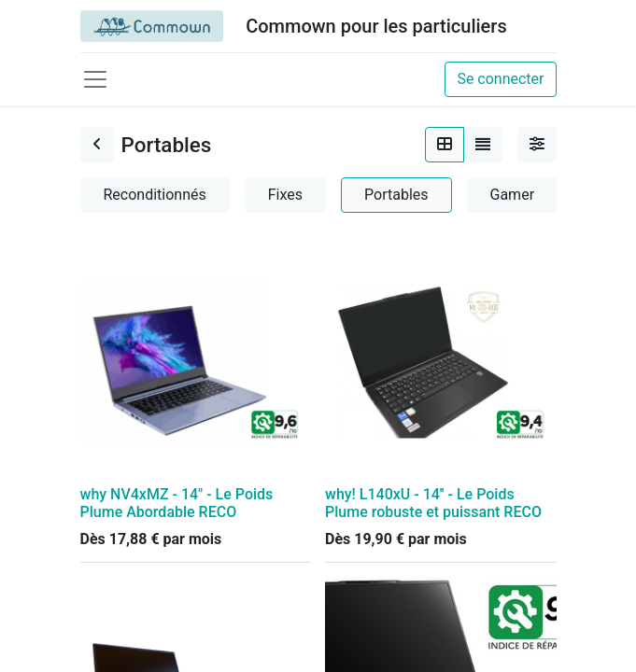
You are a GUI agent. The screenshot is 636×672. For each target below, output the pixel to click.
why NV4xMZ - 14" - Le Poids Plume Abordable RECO (177, 503)
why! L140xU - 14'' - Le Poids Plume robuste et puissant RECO (433, 503)
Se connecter (500, 79)
